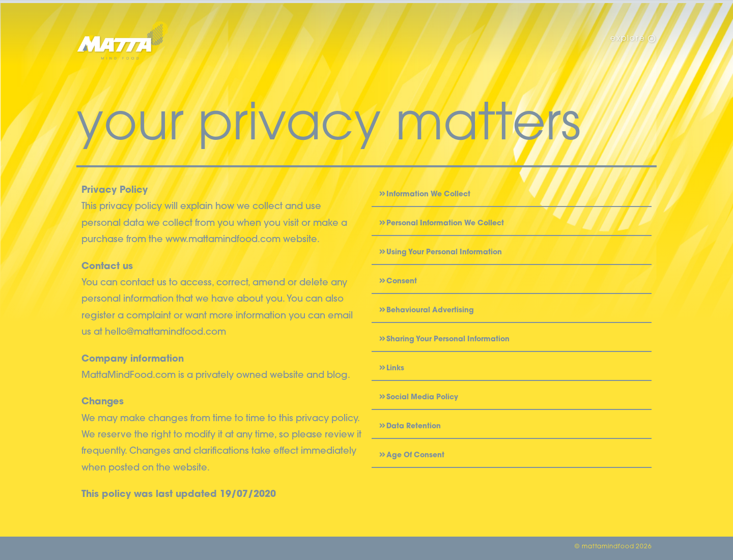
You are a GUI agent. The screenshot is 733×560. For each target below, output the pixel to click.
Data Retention (414, 426)
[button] (512, 195)
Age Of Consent (415, 455)
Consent (402, 282)
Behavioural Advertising (430, 311)
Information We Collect (428, 195)
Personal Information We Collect (445, 224)
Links (395, 369)
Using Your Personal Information (444, 253)
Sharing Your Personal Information (448, 340)
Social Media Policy (422, 397)
